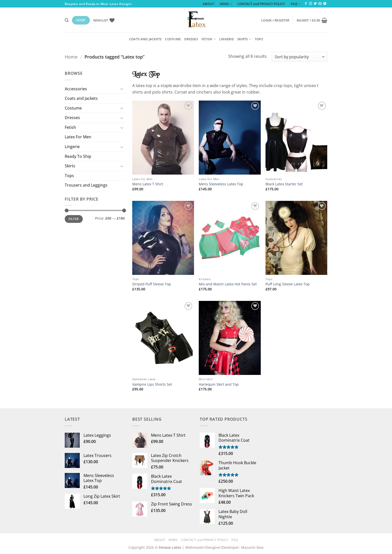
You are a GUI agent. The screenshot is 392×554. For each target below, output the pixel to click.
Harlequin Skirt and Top (219, 384)
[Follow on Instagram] (310, 4)
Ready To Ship (78, 156)
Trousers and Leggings (86, 185)
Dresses (191, 39)
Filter (74, 219)
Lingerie (226, 39)
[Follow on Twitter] (315, 4)
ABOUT (208, 4)
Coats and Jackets (145, 39)
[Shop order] (299, 57)
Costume (173, 39)
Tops (259, 39)
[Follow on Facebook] (306, 4)
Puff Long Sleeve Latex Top (288, 284)
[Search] (67, 20)
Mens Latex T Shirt (148, 184)
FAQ (296, 4)
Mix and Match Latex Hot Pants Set (228, 284)
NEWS (226, 4)
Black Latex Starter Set (284, 184)
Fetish (209, 39)
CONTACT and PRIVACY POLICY (261, 4)
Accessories (76, 89)
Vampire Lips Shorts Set (152, 384)
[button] (275, 20)
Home (71, 57)
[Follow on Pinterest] (325, 4)
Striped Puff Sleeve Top (152, 284)
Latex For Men (78, 137)
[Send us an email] (320, 4)
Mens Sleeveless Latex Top (221, 184)
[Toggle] (122, 89)
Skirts (244, 39)
